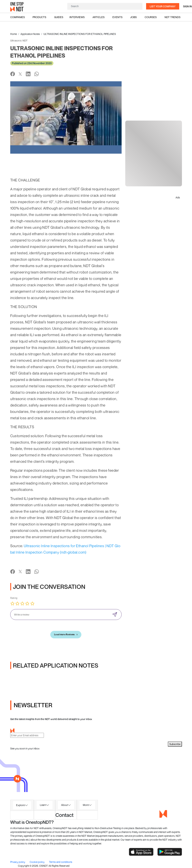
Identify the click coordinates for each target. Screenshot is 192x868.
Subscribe (175, 744)
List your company (163, 6)
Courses (151, 17)
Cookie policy (37, 862)
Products (39, 17)
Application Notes (30, 34)
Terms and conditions (61, 862)
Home (14, 34)
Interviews (77, 17)
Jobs (133, 17)
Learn (43, 805)
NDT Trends (173, 17)
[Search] (105, 6)
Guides (59, 17)
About (64, 805)
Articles (99, 17)
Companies (18, 17)
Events (117, 17)
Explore (20, 805)
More (86, 805)
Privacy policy (18, 862)
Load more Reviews (66, 634)
